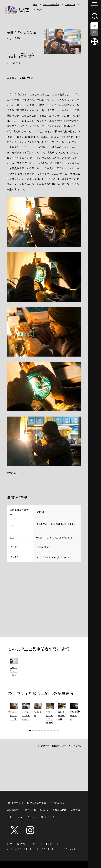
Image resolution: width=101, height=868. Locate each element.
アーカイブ (70, 4)
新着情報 (75, 810)
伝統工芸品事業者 (51, 4)
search (94, 16)
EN (94, 32)
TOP (35, 4)
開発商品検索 (57, 802)
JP (94, 26)
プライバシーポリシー (43, 844)
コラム (10, 817)
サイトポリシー (48, 849)
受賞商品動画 (59, 810)
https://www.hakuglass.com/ (53, 557)
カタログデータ (26, 817)
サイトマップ (69, 849)
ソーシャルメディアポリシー (20, 849)
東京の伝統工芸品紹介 (37, 810)
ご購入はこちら (46, 817)
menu (94, 5)
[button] (78, 711)
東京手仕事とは (15, 802)
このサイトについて (16, 844)
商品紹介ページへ (15, 473)
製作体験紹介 (14, 810)
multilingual (94, 42)
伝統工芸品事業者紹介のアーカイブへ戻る (61, 746)
